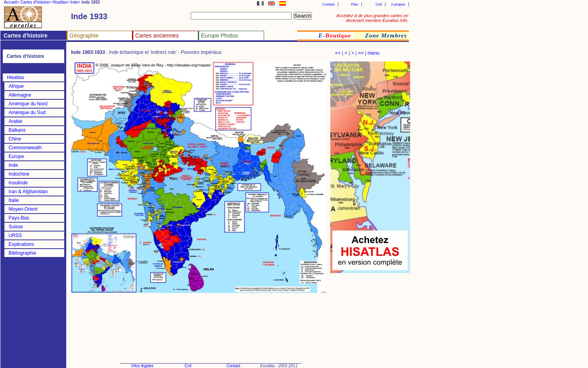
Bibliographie (23, 253)
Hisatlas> (61, 2)
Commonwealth (25, 148)
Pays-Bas (19, 218)
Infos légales (142, 366)
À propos (398, 4)
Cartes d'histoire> (36, 2)
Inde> (75, 2)
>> (361, 53)
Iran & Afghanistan (28, 192)
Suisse (16, 227)
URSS (15, 235)
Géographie (84, 36)
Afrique (16, 86)
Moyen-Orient (23, 209)
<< (338, 53)
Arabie (16, 121)
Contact (329, 4)
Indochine (19, 174)
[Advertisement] (370, 315)
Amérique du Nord (28, 104)
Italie (14, 200)
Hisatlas (16, 77)
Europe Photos (220, 36)
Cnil (379, 4)
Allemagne (20, 95)
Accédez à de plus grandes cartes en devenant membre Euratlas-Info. (372, 18)
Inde (13, 165)
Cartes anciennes (157, 36)
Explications (22, 244)
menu (373, 53)
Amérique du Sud (27, 113)
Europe (17, 156)
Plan (355, 4)
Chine (15, 139)
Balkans (17, 130)
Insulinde (18, 183)
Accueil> (12, 2)
